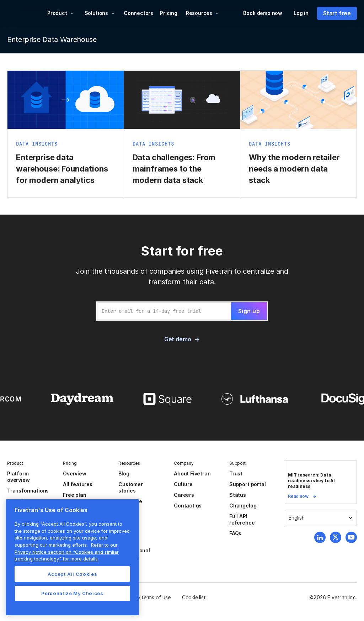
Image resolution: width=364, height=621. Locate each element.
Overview (74, 473)
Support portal (247, 484)
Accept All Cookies (73, 574)
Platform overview (18, 477)
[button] (61, 13)
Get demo (178, 339)
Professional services (134, 554)
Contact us (188, 506)
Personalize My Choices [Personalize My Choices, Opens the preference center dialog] (72, 593)
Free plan (74, 495)
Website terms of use (146, 597)
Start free (337, 13)
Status (238, 495)
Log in (301, 13)
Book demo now (263, 13)
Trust (236, 473)
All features (78, 484)
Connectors (138, 13)
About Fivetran (192, 473)
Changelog (243, 506)
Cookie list (194, 597)
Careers (184, 495)
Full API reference (242, 519)
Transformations (28, 491)
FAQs (235, 533)
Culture (183, 484)
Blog (124, 473)
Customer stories (130, 487)
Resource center (130, 504)
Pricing (169, 13)
